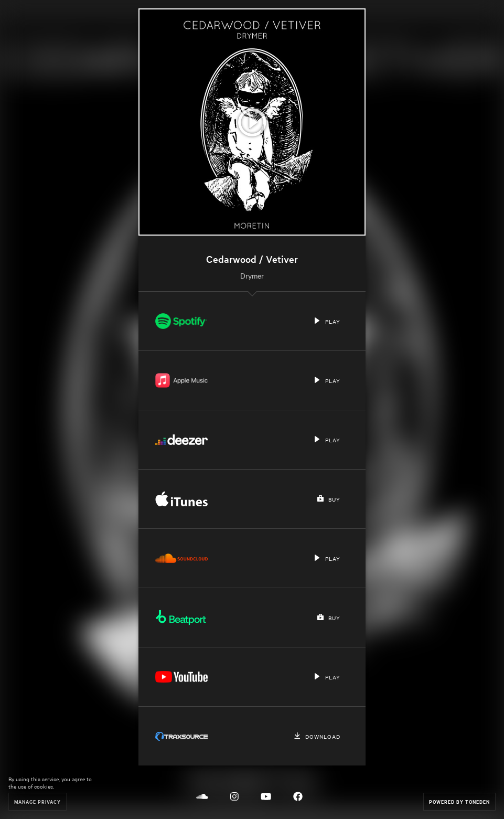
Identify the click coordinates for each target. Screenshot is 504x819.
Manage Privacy (37, 801)
